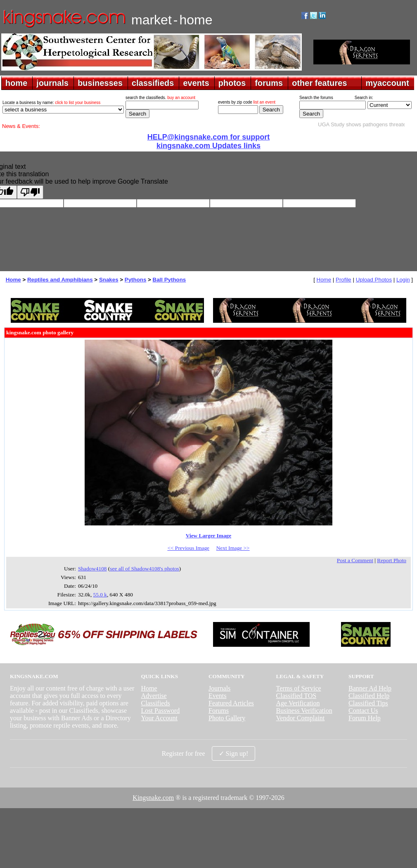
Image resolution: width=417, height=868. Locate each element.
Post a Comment (355, 560)
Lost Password (160, 711)
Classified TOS (296, 696)
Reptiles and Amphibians (60, 280)
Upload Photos (374, 280)
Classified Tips (368, 703)
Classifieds (155, 703)
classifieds (153, 83)
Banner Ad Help (370, 688)
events (196, 83)
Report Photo (392, 560)
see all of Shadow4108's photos (145, 569)
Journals (219, 688)
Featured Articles (231, 703)
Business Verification (304, 711)
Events (218, 696)
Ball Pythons (169, 280)
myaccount (387, 83)
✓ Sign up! (234, 753)
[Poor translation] (30, 192)
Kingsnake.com (153, 798)
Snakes (109, 280)
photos (232, 83)
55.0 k (100, 595)
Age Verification (298, 703)
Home (13, 280)
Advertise (154, 696)
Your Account (159, 718)
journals (52, 83)
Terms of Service (299, 688)
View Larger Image (208, 536)
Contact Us (363, 711)
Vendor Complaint (301, 718)
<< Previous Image (188, 548)
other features (319, 83)
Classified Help (369, 696)
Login (403, 280)
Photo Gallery (227, 718)
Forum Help (365, 718)
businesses (100, 83)
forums (269, 83)
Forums (219, 711)
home (16, 83)
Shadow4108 (92, 569)
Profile (344, 280)
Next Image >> (233, 548)
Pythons (136, 280)
